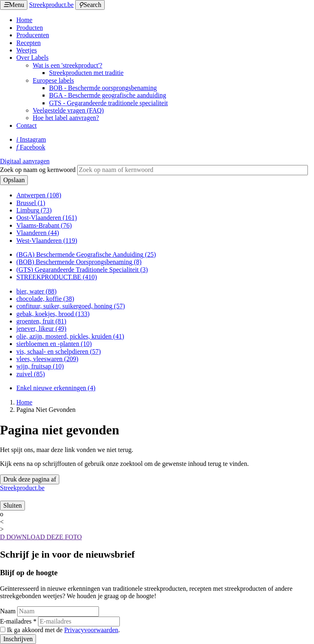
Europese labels (53, 80)
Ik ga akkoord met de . (63, 630)
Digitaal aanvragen (25, 161)
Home (24, 20)
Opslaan (14, 180)
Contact (27, 125)
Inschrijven (18, 639)
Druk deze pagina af (30, 479)
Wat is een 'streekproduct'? (67, 65)
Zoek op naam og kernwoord (38, 170)
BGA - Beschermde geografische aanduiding (108, 95)
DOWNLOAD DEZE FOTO (41, 537)
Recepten (29, 43)
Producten (30, 28)
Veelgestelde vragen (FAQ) (68, 110)
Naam (8, 611)
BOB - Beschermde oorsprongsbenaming (103, 88)
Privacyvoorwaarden (91, 630)
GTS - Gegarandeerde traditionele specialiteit (109, 103)
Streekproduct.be (51, 5)
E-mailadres (18, 621)
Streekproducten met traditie (86, 73)
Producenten (33, 35)
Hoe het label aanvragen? (66, 118)
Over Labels (33, 58)
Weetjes (27, 50)
